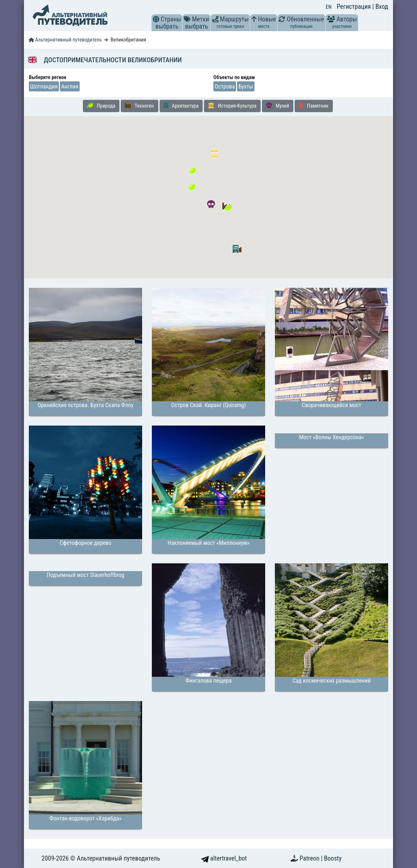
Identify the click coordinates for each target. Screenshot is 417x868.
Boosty (333, 858)
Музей (278, 106)
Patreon (310, 858)
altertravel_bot (224, 858)
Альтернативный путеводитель (65, 40)
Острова (225, 86)
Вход (382, 6)
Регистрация (355, 6)
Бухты (246, 86)
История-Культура (232, 106)
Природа (101, 106)
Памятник (314, 106)
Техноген (139, 106)
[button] (156, 19)
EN (329, 7)
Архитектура (181, 106)
